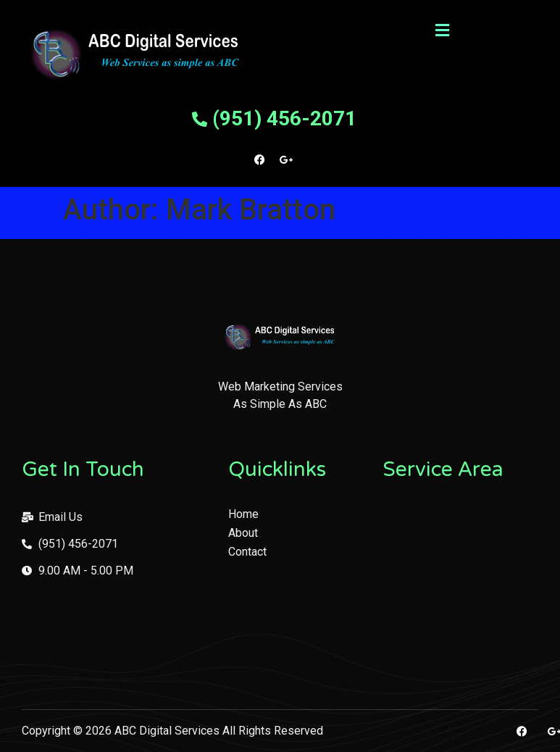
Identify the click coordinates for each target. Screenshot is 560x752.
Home (243, 514)
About (243, 533)
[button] (442, 30)
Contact (247, 552)
